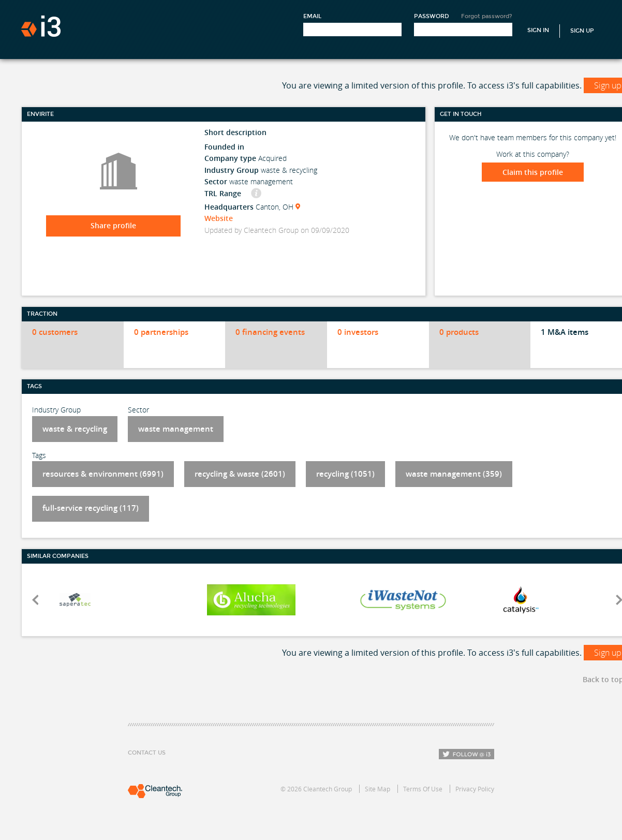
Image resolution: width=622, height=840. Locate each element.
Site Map (377, 789)
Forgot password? (487, 16)
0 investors (358, 332)
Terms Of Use (423, 789)
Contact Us (147, 753)
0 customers (55, 332)
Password (432, 16)
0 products (459, 332)
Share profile (113, 225)
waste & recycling (75, 429)
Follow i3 (466, 754)
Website (219, 218)
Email (312, 16)
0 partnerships (161, 332)
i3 (41, 26)
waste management (176, 429)
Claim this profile (533, 172)
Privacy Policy (475, 789)
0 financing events (270, 332)
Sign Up (582, 31)
